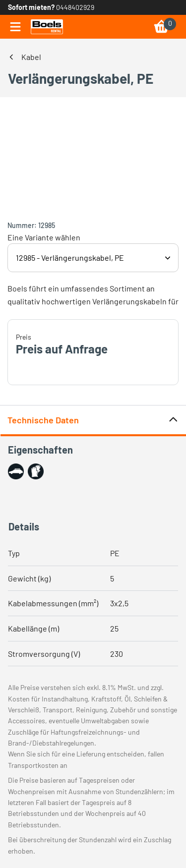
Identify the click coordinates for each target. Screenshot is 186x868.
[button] (16, 471)
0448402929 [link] (75, 7)
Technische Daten (93, 420)
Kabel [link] (31, 57)
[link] (47, 27)
